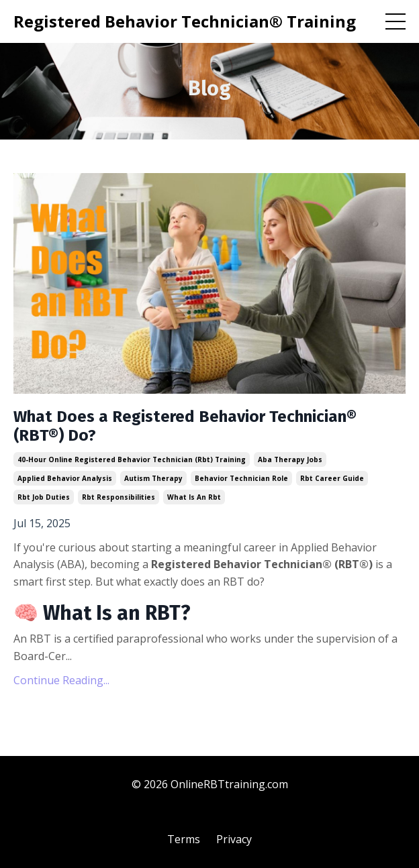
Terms (184, 839)
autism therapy (153, 478)
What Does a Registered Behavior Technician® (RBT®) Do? (185, 426)
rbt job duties (44, 497)
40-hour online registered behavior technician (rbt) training (132, 459)
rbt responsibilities (119, 497)
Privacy (234, 839)
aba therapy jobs (290, 459)
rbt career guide (332, 478)
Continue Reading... (61, 680)
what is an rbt (194, 497)
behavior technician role (241, 478)
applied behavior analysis (65, 478)
